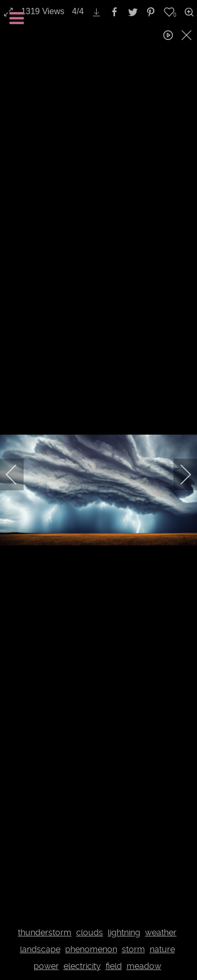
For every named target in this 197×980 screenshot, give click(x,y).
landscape (40, 949)
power (46, 966)
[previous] (18, 475)
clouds (90, 932)
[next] (179, 475)
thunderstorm (45, 932)
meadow (144, 966)
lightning (124, 932)
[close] (188, 35)
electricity (82, 966)
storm (133, 949)
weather (161, 932)
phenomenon (91, 949)
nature (162, 949)
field (114, 966)
